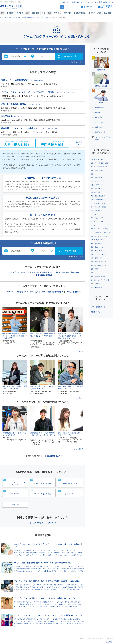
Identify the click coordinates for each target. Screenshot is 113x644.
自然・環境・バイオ (97, 258)
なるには (36, 272)
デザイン (93, 214)
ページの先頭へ (108, 642)
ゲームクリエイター (37, 523)
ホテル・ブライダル (97, 185)
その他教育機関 (80, 13)
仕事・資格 (35, 13)
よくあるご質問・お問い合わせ (102, 2)
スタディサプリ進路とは (70, 2)
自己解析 (20, 13)
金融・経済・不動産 (97, 170)
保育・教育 (94, 269)
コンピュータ (100, 229)
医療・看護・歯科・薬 (98, 276)
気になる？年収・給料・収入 (27, 292)
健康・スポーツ (96, 284)
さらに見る (78, 352)
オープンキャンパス (95, 13)
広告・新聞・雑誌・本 (98, 200)
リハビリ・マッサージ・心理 (100, 280)
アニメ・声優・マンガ (98, 203)
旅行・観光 (94, 181)
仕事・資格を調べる (29, 17)
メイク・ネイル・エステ (98, 265)
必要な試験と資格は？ (44, 275)
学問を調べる (96, 312)
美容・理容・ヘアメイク (98, 262)
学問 (44, 13)
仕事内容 (10, 292)
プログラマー (53, 523)
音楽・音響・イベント (98, 211)
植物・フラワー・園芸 (98, 254)
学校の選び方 (47, 272)
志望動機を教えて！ (55, 456)
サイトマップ (85, 2)
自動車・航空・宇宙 (97, 240)
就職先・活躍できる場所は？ (52, 292)
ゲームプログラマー (46, 17)
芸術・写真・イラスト (98, 218)
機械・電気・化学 (96, 243)
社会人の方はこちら (75, 62)
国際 (92, 174)
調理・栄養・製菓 (96, 287)
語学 (97, 178)
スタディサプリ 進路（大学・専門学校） (11, 17)
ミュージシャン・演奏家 (98, 207)
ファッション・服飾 (97, 222)
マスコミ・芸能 (96, 192)
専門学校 (67, 13)
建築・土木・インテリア (98, 247)
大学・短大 (57, 13)
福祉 (92, 273)
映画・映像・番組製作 (98, 196)
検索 (62, 7)
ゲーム (37, 17)
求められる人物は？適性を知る (67, 272)
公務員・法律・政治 (97, 159)
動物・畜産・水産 (96, 251)
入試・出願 (108, 13)
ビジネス (100, 163)
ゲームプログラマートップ (19, 272)
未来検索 (10, 13)
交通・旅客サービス (97, 189)
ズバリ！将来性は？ (74, 292)
